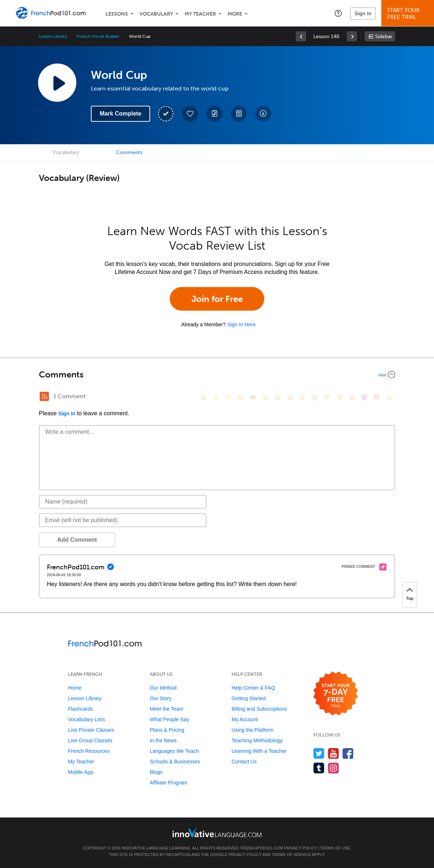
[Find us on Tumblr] (319, 768)
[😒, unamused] (241, 397)
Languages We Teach (174, 751)
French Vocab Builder (98, 36)
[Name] (123, 502)
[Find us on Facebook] (348, 753)
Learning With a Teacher (259, 751)
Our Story (161, 698)
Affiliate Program (168, 783)
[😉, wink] (302, 397)
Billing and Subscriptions (259, 709)
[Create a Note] (214, 114)
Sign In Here (241, 324)
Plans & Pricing (167, 730)
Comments (129, 152)
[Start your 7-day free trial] (336, 694)
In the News (163, 740)
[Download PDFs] (239, 114)
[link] (301, 36)
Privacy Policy (301, 848)
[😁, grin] (228, 397)
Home (75, 688)
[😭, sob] (315, 397)
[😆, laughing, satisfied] (278, 397)
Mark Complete (120, 114)
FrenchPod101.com (262, 848)
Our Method (163, 688)
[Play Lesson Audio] (57, 82)
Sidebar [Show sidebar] (384, 37)
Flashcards (80, 709)
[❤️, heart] (377, 397)
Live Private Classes (91, 730)
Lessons (117, 14)
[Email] (123, 520)
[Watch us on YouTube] (333, 753)
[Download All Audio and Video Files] (263, 114)
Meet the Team (166, 709)
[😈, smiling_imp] (364, 397)
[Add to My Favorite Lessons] (190, 114)
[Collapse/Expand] (217, 375)
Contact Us (244, 762)
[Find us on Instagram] (333, 768)
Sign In (363, 13)
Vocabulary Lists (87, 719)
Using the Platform (252, 730)
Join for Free (217, 299)
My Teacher (200, 14)
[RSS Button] (44, 396)
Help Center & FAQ (253, 688)
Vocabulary (156, 14)
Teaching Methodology (257, 740)
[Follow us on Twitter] (319, 753)
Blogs (156, 772)
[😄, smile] (204, 397)
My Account (245, 719)
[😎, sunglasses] (253, 397)
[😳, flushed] (216, 397)
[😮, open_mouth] (352, 397)
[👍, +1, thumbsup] (389, 397)
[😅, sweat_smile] (290, 397)
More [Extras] (235, 14)
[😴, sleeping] (339, 397)
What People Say (169, 719)
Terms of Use (335, 848)
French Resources (89, 751)
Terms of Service (292, 855)
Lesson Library (53, 36)
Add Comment (77, 540)
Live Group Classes (90, 740)
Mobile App (81, 772)
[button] (338, 13)
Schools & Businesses (175, 762)
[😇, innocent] (327, 397)
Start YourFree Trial (409, 14)
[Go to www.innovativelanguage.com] (217, 833)
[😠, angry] (265, 397)
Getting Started (249, 698)
